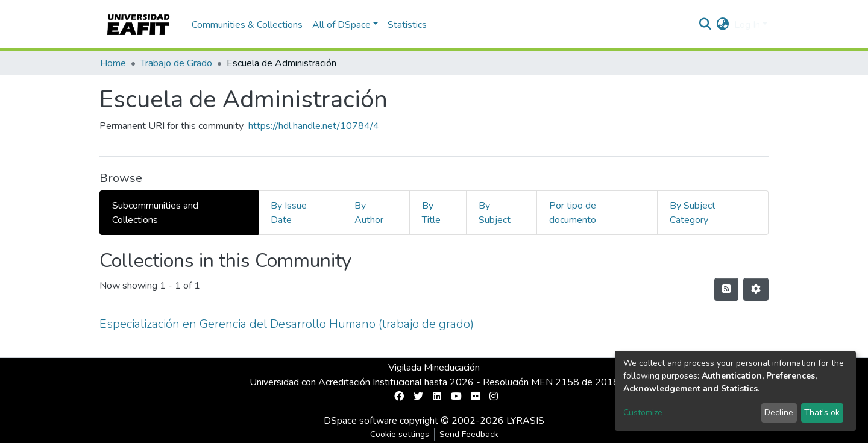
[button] (723, 25)
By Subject (495, 213)
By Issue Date (289, 213)
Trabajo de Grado (176, 63)
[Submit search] (706, 25)
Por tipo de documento (573, 213)
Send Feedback (469, 434)
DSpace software (360, 421)
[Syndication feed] (726, 289)
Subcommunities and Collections (155, 213)
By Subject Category (693, 213)
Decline (779, 413)
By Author (369, 213)
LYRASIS (525, 421)
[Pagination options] (756, 289)
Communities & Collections (247, 25)
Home (113, 63)
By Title (431, 213)
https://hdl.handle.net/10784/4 (314, 126)
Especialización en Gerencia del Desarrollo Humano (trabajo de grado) (287, 324)
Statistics (407, 25)
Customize (643, 413)
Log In (747, 25)
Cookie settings (400, 434)
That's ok (822, 413)
